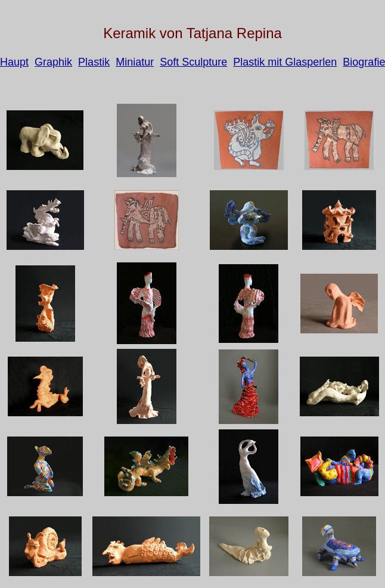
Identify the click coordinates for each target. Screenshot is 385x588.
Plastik (94, 62)
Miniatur (135, 62)
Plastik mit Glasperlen (285, 62)
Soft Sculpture (193, 62)
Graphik (53, 62)
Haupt (14, 62)
